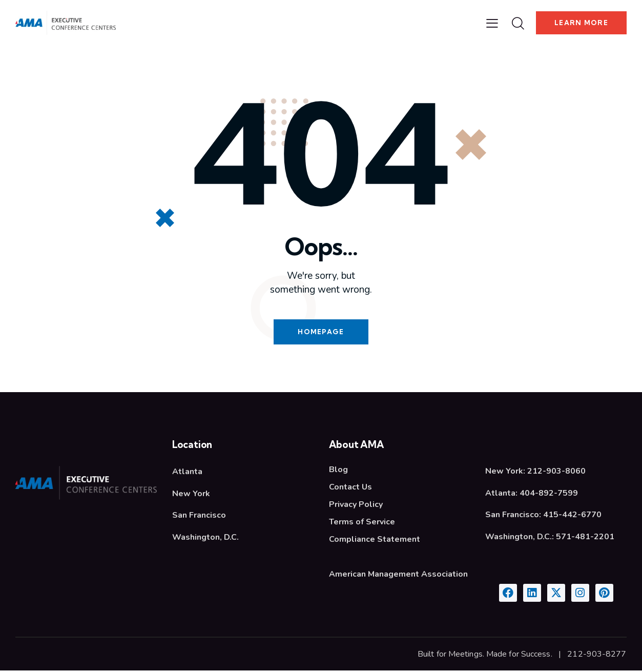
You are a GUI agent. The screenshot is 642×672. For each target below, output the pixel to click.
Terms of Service (362, 523)
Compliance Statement (375, 540)
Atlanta (187, 473)
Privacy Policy (356, 505)
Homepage (321, 332)
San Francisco (199, 516)
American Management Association (398, 575)
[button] (492, 23)
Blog (338, 471)
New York (191, 495)
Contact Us (350, 488)
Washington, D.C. (205, 538)
